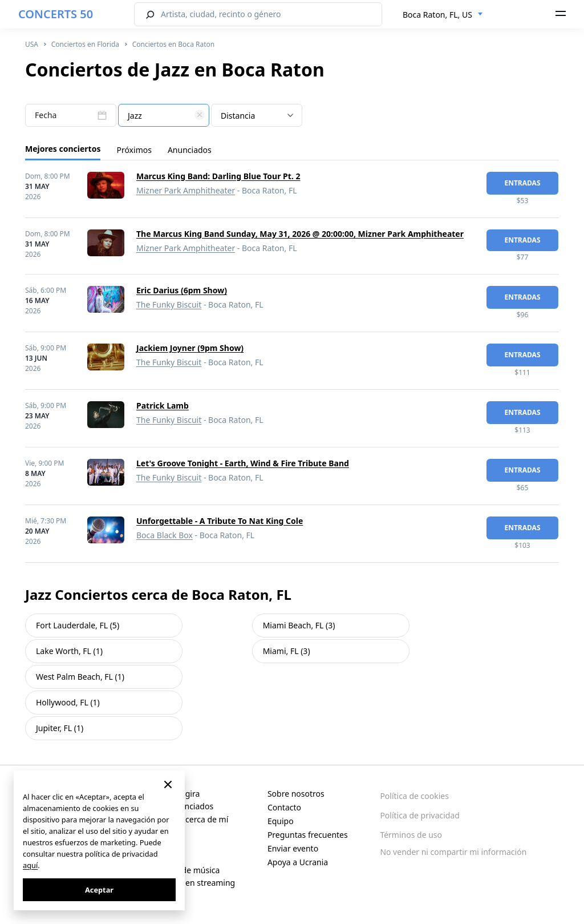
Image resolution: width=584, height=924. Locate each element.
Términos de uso (411, 835)
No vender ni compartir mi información (453, 852)
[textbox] (164, 116)
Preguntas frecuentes (308, 835)
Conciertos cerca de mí (186, 819)
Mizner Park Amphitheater (186, 190)
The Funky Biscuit (169, 304)
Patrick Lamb (163, 405)
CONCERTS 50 (56, 14)
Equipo (281, 821)
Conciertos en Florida (85, 44)
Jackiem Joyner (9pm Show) (190, 348)
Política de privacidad (420, 815)
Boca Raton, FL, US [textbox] (437, 15)
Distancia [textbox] (238, 116)
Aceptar (99, 890)
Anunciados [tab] (190, 150)
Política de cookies (414, 796)
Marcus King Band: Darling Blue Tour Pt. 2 (218, 176)
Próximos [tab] (134, 150)
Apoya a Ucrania (298, 862)
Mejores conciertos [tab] (63, 149)
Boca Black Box (165, 535)
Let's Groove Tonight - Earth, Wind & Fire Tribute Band (243, 463)
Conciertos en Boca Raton (173, 44)
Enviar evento (293, 848)
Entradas (522, 183)
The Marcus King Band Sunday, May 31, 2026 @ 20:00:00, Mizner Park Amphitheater (300, 234)
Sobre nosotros (296, 794)
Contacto (284, 807)
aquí (30, 865)
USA (32, 44)
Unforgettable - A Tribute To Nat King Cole (220, 521)
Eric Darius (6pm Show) (182, 290)
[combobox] (443, 15)
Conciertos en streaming (189, 883)
